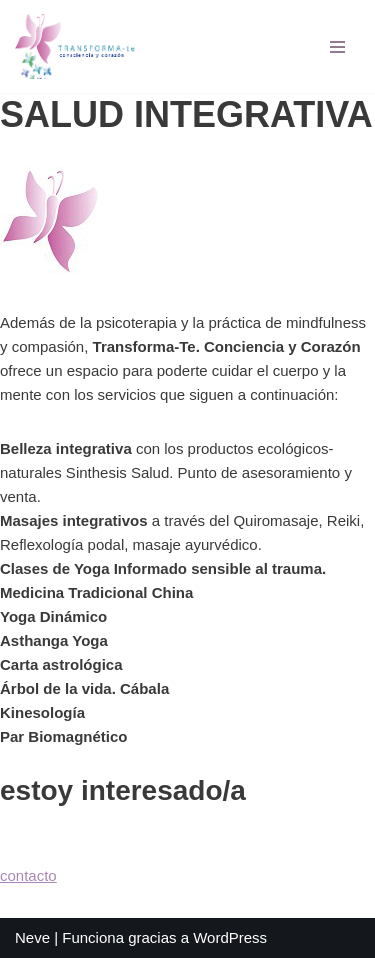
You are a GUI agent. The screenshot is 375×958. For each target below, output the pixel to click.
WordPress (230, 937)
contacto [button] (28, 875)
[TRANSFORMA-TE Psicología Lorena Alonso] (75, 46)
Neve (32, 937)
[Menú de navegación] (337, 47)
